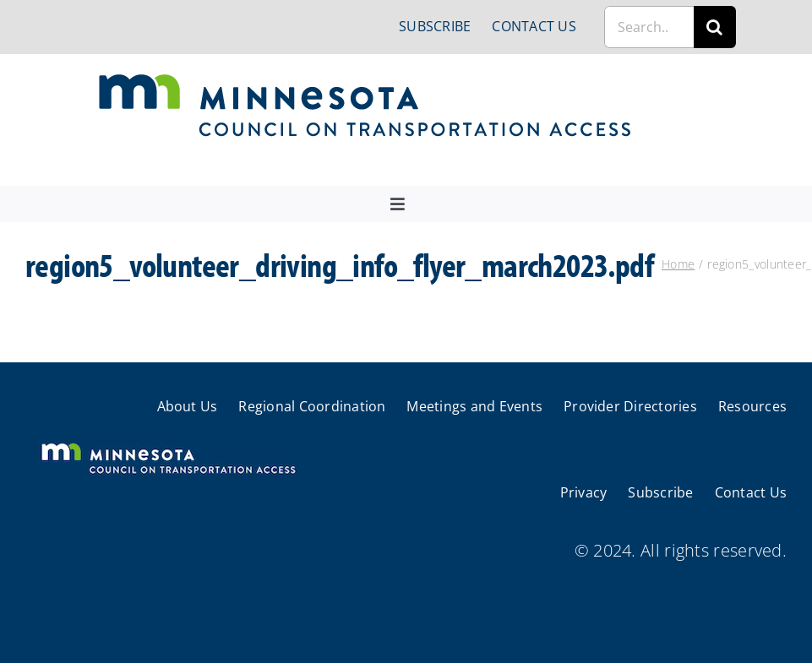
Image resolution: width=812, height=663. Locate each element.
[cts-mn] (366, 80)
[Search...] (649, 27)
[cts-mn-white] (168, 445)
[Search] (715, 27)
